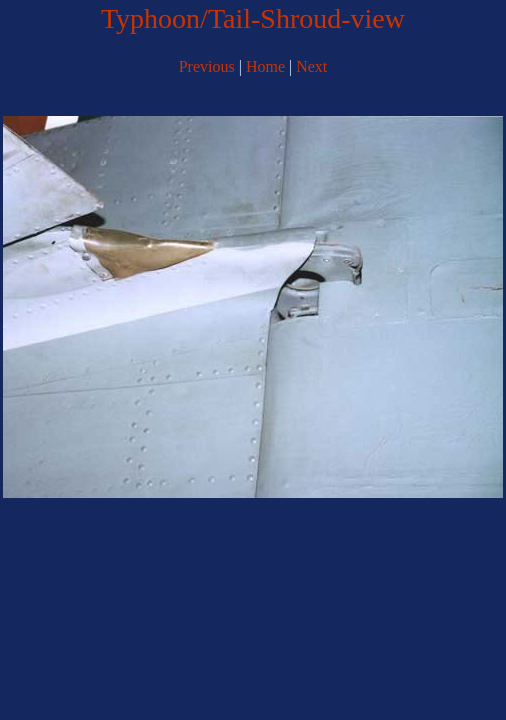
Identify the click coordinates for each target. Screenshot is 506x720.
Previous (207, 66)
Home (265, 66)
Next (311, 66)
